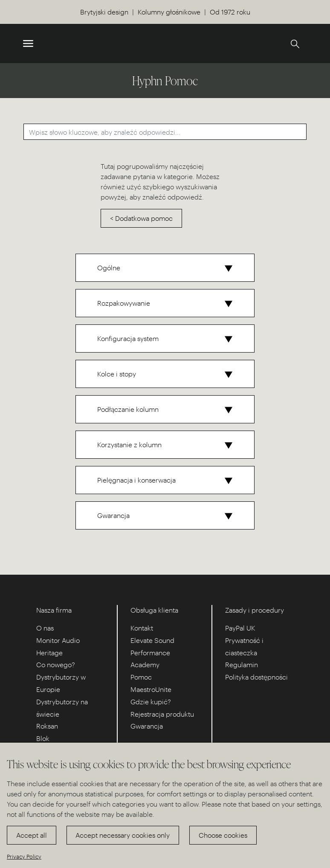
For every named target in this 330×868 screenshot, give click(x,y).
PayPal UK (240, 628)
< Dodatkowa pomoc (141, 218)
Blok (43, 738)
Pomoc (141, 677)
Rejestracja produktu (162, 714)
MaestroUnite (151, 689)
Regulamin (242, 664)
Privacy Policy (24, 856)
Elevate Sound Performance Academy (152, 652)
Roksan (47, 726)
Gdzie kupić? (151, 702)
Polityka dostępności (256, 677)
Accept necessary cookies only (123, 835)
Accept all (32, 835)
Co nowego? (56, 664)
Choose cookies (223, 835)
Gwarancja (147, 726)
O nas (45, 628)
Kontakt (142, 628)
